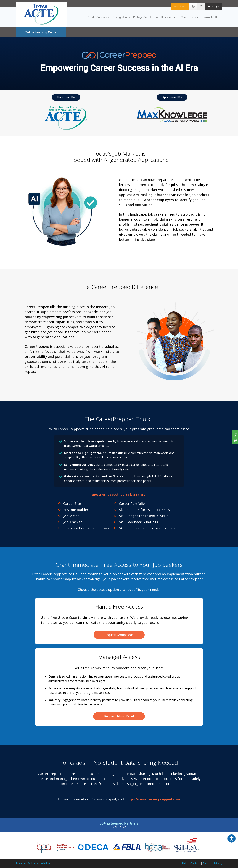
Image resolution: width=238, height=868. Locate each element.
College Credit (142, 17)
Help (235, 437)
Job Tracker (73, 522)
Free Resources (165, 17)
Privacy (218, 863)
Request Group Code (119, 635)
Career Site (72, 504)
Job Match (71, 516)
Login (214, 6)
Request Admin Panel (119, 716)
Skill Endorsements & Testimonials (147, 528)
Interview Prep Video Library (86, 528)
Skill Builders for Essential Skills (144, 510)
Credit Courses (97, 17)
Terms (207, 863)
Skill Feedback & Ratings (139, 522)
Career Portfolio (132, 504)
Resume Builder (76, 510)
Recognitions (121, 17)
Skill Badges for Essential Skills (144, 516)
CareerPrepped (191, 17)
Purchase (180, 6)
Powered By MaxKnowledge (33, 863)
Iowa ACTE (211, 17)
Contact (195, 863)
